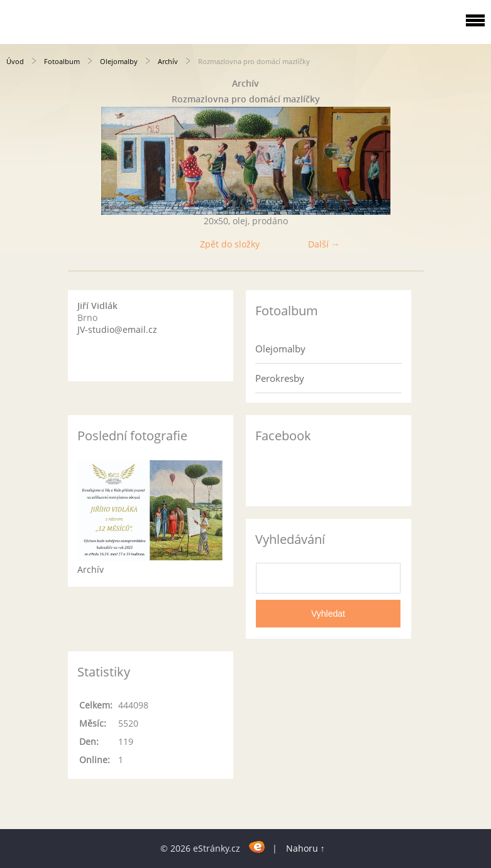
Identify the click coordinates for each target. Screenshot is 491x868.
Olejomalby (119, 61)
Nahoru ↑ (306, 848)
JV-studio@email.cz (117, 329)
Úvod (15, 61)
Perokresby (280, 378)
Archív (168, 61)
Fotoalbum (62, 61)
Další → (324, 244)
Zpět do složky (230, 244)
